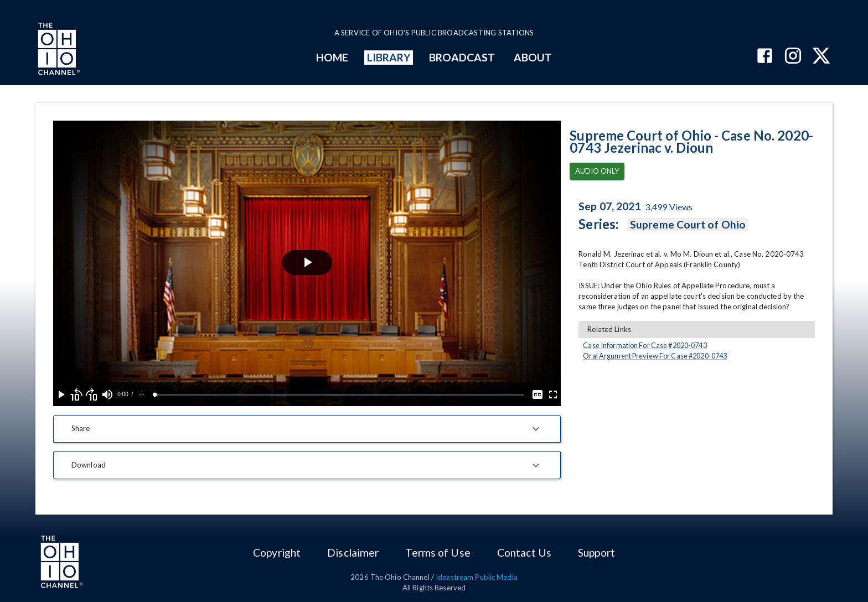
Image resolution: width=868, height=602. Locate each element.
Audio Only (597, 171)
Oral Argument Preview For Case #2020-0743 (655, 356)
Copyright (277, 552)
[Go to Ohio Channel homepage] (58, 50)
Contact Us (524, 552)
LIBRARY (389, 57)
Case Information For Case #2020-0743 (645, 345)
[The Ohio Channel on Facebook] (765, 57)
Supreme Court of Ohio (688, 225)
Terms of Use (438, 552)
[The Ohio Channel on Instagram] (793, 57)
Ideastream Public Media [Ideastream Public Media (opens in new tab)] (477, 577)
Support (596, 552)
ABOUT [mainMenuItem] (533, 57)
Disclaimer (353, 552)
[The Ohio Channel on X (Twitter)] (821, 57)
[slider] (340, 395)
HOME (332, 57)
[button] (307, 429)
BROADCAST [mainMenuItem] (462, 57)
